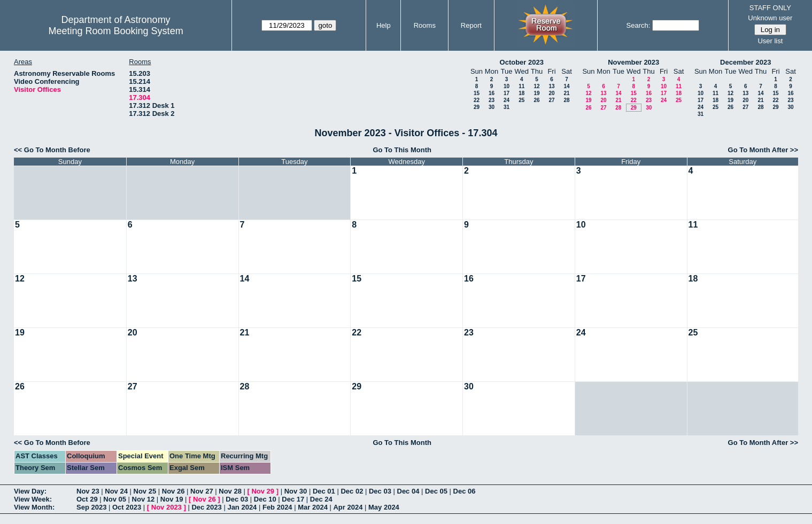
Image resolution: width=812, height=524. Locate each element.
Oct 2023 (127, 507)
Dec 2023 (206, 507)
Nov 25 (145, 491)
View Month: (34, 507)
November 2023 (633, 62)
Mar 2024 (313, 507)
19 (536, 93)
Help (384, 25)
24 (506, 100)
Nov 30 (296, 491)
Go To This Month (402, 150)
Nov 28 (230, 491)
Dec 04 (408, 491)
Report (471, 25)
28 (566, 100)
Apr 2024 (348, 507)
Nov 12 (144, 499)
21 (566, 93)
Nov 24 (116, 491)
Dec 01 (324, 491)
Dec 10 (265, 499)
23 (492, 100)
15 (477, 93)
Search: (639, 25)
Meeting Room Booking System (116, 31)
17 (506, 93)
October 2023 (522, 62)
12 (536, 86)
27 (551, 100)
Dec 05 (436, 491)
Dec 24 (321, 499)
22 (477, 100)
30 (492, 107)
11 (521, 86)
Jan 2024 (242, 507)
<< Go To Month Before (52, 150)
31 (506, 107)
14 (566, 86)
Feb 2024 (277, 507)
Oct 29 (87, 499)
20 (551, 93)
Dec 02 (352, 491)
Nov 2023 (167, 507)
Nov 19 (172, 499)
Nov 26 (173, 491)
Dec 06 (465, 491)
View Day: (30, 491)
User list (770, 41)
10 (506, 86)
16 (492, 93)
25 (521, 100)
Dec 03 (380, 491)
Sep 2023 (91, 507)
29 (477, 107)
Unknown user (770, 18)
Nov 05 (115, 499)
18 (521, 93)
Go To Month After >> (763, 150)
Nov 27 (202, 491)
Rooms (425, 25)
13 (551, 86)
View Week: (33, 499)
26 (536, 100)
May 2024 (384, 507)
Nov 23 (88, 491)
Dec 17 (293, 499)
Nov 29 (263, 491)
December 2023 (745, 62)
